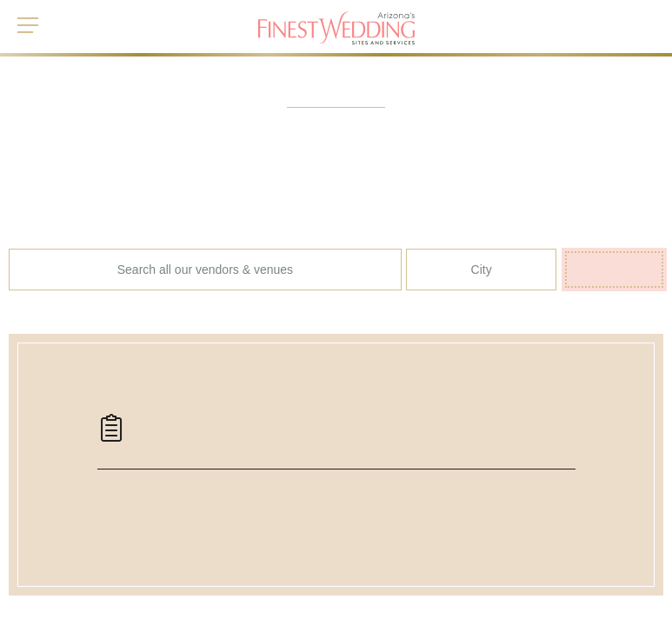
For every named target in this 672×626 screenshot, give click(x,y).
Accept (599, 608)
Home (23, 583)
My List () (619, 19)
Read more (536, 608)
